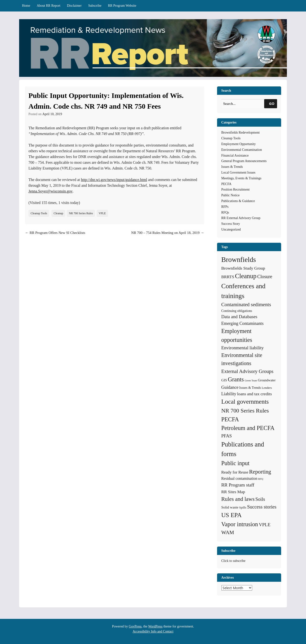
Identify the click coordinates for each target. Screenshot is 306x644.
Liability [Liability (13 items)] (229, 394)
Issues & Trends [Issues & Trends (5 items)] (250, 388)
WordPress (155, 626)
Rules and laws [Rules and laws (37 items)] (238, 499)
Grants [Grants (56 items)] (236, 379)
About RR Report (49, 6)
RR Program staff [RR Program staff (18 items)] (238, 485)
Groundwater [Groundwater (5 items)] (267, 380)
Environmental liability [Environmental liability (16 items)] (243, 348)
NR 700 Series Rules (81, 213)
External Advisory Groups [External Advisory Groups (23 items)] (247, 371)
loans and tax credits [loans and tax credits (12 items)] (254, 394)
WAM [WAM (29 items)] (228, 532)
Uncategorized (231, 229)
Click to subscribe (233, 561)
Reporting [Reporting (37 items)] (260, 472)
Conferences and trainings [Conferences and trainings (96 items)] (243, 291)
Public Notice (231, 195)
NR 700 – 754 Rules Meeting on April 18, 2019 (168, 233)
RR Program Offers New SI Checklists (55, 233)
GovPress (135, 626)
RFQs (225, 212)
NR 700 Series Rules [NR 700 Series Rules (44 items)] (245, 411)
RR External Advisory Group (241, 218)
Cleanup (58, 213)
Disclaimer (74, 6)
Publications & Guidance (238, 201)
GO (272, 103)
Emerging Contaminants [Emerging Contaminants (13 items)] (243, 323)
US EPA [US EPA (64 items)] (232, 515)
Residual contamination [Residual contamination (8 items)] (239, 478)
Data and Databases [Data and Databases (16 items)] (239, 317)
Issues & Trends (232, 167)
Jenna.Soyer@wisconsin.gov (51, 191)
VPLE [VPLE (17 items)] (265, 525)
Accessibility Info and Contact (153, 631)
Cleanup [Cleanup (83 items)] (246, 276)
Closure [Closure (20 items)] (265, 277)
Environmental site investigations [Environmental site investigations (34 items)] (242, 359)
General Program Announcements (244, 161)
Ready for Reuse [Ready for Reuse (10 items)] (235, 472)
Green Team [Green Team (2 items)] (251, 381)
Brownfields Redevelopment (241, 133)
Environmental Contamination (242, 150)
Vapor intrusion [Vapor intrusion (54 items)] (240, 524)
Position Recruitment (236, 189)
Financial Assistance (235, 155)
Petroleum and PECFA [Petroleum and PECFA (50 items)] (248, 428)
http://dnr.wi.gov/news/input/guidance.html (114, 180)
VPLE (102, 213)
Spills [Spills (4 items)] (243, 507)
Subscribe (95, 6)
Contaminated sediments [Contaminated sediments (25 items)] (246, 305)
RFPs (225, 207)
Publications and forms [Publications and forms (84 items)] (243, 449)
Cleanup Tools (39, 213)
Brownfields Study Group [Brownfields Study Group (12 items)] (243, 268)
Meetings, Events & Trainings (241, 178)
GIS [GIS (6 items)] (224, 380)
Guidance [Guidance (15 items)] (230, 387)
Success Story (231, 224)
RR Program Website (122, 6)
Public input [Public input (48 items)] (235, 463)
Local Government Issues (238, 172)
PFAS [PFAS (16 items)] (227, 436)
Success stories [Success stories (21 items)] (262, 507)
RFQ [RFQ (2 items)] (261, 479)
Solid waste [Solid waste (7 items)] (230, 507)
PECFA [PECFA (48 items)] (230, 419)
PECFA (227, 184)
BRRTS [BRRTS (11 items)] (228, 277)
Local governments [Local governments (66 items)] (245, 402)
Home (26, 6)
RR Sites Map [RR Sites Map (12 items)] (233, 492)
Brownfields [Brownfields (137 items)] (239, 260)
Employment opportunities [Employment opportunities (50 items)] (237, 335)
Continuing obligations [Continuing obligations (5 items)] (237, 311)
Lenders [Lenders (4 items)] (267, 388)
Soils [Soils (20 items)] (260, 499)
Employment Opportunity (239, 144)
